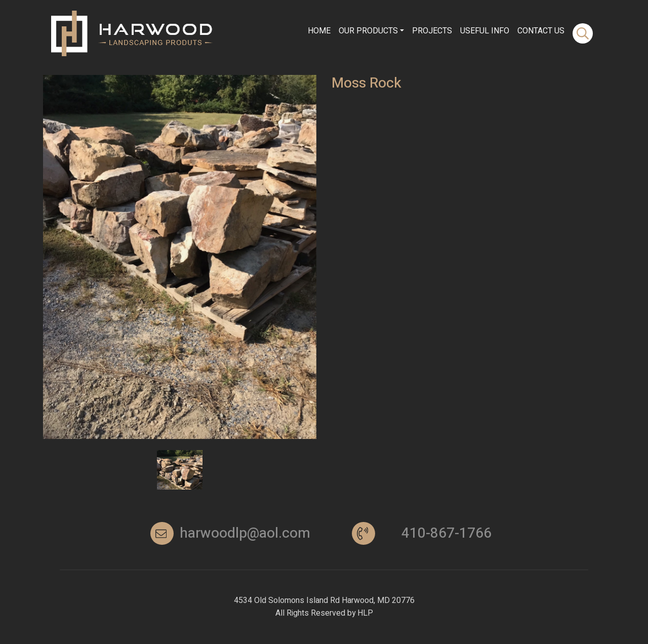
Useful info (485, 28)
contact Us (541, 28)
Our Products (368, 28)
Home (319, 28)
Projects (432, 28)
